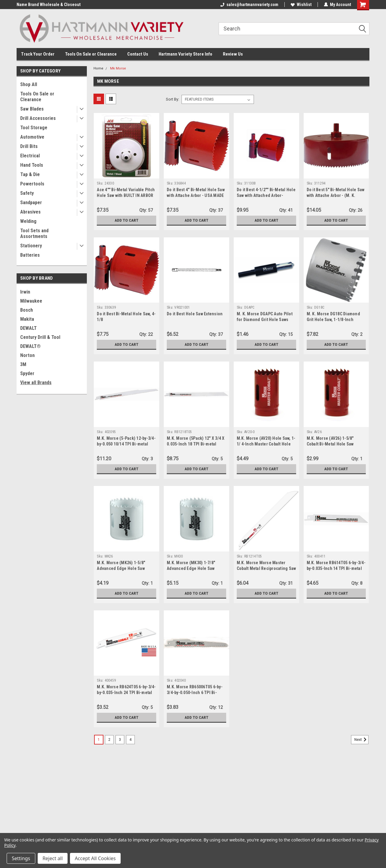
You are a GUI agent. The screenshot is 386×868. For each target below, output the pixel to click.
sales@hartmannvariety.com (249, 5)
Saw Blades (32, 109)
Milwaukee (31, 301)
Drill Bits (29, 146)
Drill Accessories (38, 118)
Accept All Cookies (95, 858)
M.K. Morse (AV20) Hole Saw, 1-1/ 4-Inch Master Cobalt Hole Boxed (266, 444)
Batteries (30, 255)
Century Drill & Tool (40, 337)
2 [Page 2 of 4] (109, 740)
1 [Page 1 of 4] (99, 740)
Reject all (53, 858)
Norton (27, 355)
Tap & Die (30, 174)
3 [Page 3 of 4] (120, 740)
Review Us (233, 54)
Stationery (31, 246)
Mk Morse (118, 68)
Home (98, 68)
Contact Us (138, 54)
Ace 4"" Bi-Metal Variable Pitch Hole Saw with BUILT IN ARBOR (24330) (126, 195)
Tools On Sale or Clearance (91, 54)
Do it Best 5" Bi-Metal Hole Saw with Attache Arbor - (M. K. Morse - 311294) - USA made (336, 195)
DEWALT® (30, 346)
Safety (27, 193)
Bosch (27, 310)
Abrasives (30, 212)
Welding (28, 221)
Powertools (32, 184)
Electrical (30, 156)
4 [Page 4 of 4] (130, 740)
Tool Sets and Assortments (34, 233)
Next (361, 740)
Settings (21, 858)
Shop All (29, 84)
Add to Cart (127, 220)
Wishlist (301, 5)
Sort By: (172, 99)
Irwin (25, 292)
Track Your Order (38, 54)
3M (23, 364)
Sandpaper (31, 203)
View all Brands (36, 383)
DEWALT (28, 328)
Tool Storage (34, 128)
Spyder (27, 373)
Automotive (32, 137)
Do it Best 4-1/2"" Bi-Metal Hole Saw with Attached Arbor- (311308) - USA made (266, 195)
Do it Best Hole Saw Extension (195, 314)
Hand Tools (32, 165)
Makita (27, 319)
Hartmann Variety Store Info (185, 54)
